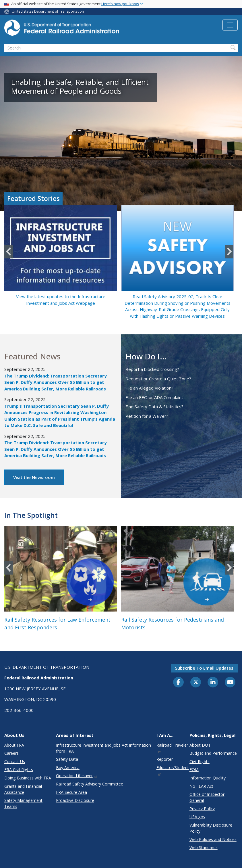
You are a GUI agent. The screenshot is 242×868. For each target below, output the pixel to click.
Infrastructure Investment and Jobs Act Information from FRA (103, 748)
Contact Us (15, 761)
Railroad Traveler (172, 748)
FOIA (194, 770)
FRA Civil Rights (19, 770)
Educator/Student (173, 770)
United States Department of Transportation (48, 11)
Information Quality (208, 778)
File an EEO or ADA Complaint (154, 397)
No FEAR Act (201, 786)
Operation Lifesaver (77, 776)
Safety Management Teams (23, 803)
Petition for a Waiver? (147, 416)
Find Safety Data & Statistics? (154, 407)
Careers (11, 753)
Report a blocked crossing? (152, 369)
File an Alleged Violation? (149, 388)
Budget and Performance (213, 753)
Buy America (68, 768)
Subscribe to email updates (204, 668)
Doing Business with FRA (28, 778)
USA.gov (197, 817)
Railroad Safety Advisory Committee (90, 784)
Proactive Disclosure (75, 800)
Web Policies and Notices (213, 839)
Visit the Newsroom (34, 477)
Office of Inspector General (207, 797)
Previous (9, 251)
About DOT (200, 745)
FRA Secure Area (71, 792)
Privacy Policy (202, 809)
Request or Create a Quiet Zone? (158, 379)
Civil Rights (200, 761)
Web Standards (204, 847)
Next (229, 251)
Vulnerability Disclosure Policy (211, 828)
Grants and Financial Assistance (23, 789)
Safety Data (67, 759)
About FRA (14, 745)
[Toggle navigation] (230, 25)
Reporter (165, 759)
